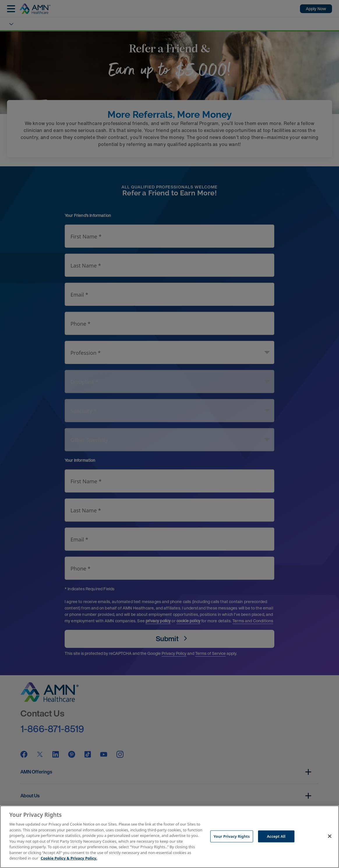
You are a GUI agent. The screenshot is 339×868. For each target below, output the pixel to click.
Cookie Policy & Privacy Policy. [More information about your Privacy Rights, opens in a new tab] (69, 858)
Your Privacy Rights (232, 836)
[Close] (330, 836)
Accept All (276, 836)
